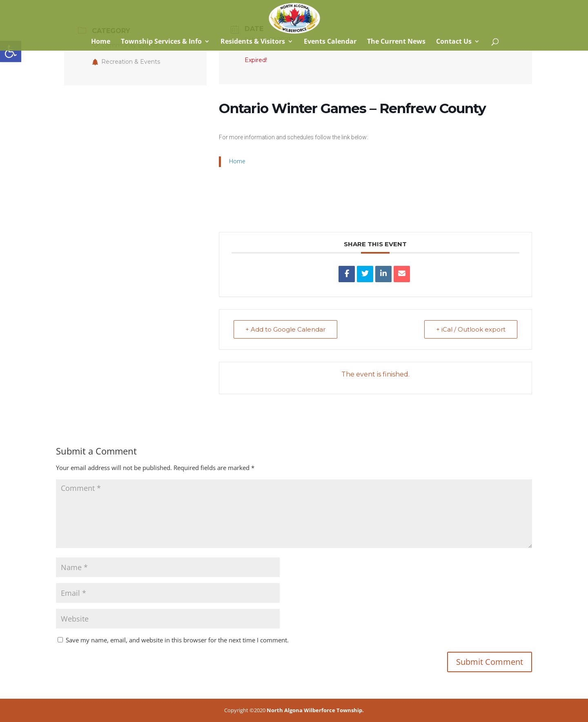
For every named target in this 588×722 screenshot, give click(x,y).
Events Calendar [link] (330, 42)
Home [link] (100, 42)
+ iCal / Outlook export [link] (471, 329)
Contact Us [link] (454, 42)
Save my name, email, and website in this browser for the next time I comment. (177, 640)
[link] (11, 51)
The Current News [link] (396, 42)
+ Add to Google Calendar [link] (285, 329)
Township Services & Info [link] (161, 42)
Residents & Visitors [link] (253, 42)
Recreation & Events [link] (126, 62)
